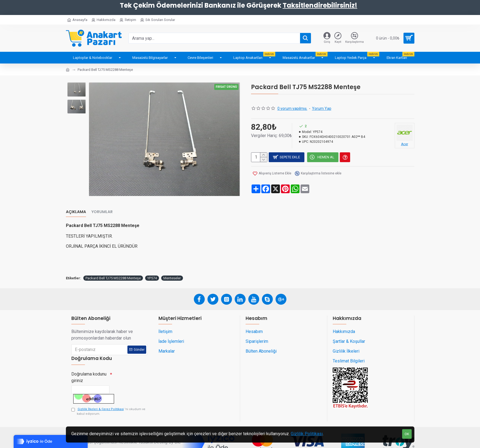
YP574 (152, 265)
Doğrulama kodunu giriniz (89, 366)
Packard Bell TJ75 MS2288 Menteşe (113, 265)
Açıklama (76, 206)
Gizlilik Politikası (307, 434)
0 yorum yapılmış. (292, 108)
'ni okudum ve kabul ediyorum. (108, 403)
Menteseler (172, 265)
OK (407, 434)
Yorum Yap (322, 108)
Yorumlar (102, 206)
